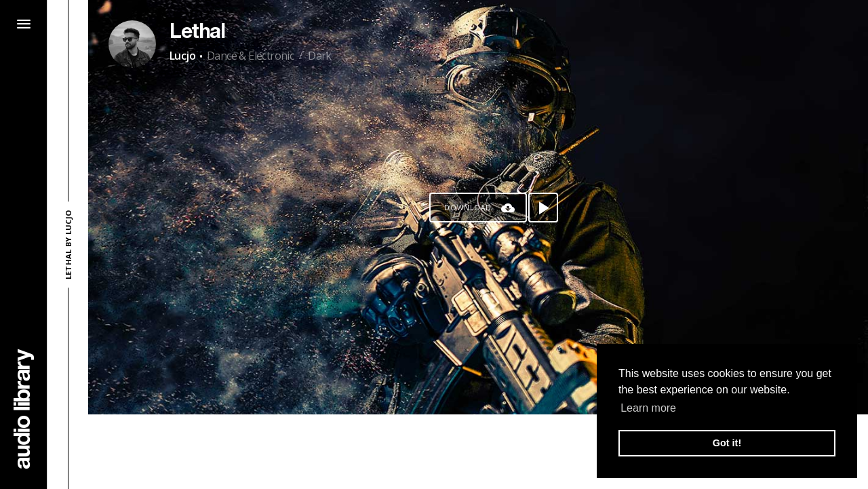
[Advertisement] (478, 452)
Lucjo (182, 56)
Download (468, 208)
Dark (320, 56)
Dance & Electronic (250, 56)
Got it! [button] (727, 443)
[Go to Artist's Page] (132, 44)
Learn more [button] (648, 408)
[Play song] (543, 208)
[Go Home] (24, 409)
